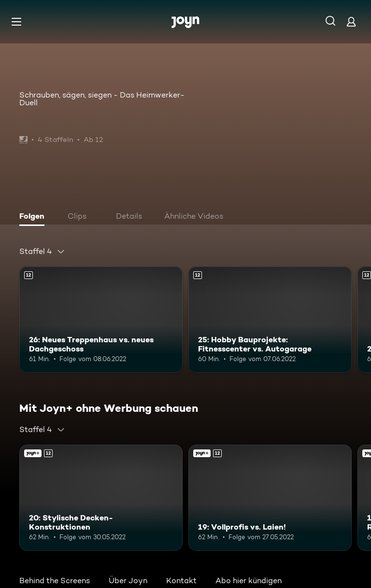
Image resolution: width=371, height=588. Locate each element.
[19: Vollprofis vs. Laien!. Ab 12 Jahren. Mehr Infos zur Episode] (270, 498)
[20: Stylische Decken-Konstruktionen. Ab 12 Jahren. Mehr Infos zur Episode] (101, 498)
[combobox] (42, 252)
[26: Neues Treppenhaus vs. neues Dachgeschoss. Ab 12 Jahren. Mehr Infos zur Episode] (101, 320)
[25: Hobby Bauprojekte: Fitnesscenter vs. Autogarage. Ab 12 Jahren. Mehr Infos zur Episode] (270, 320)
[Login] (351, 21)
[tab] (34, 217)
